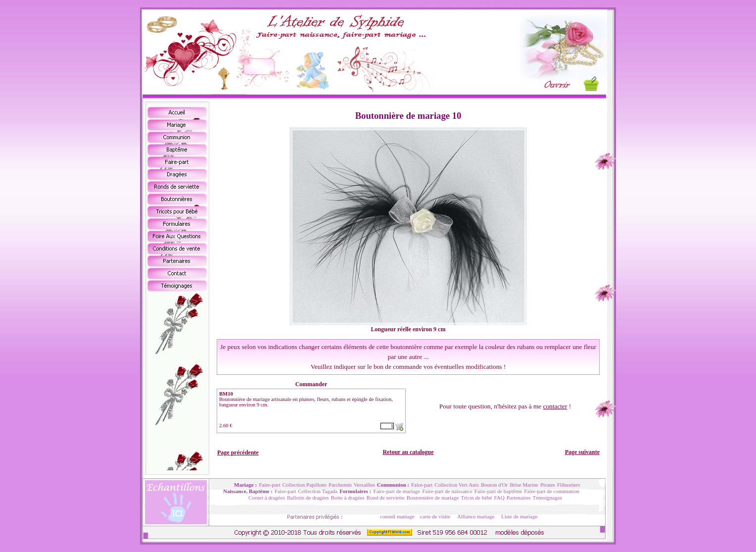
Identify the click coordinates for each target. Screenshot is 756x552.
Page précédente (238, 452)
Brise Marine (524, 485)
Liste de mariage (519, 516)
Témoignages (547, 498)
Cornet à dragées (267, 498)
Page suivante (582, 452)
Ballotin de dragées (308, 498)
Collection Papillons (305, 485)
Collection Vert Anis (457, 485)
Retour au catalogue (408, 452)
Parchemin (340, 485)
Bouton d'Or (494, 485)
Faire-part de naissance (447, 491)
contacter (555, 406)
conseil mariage (397, 516)
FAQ (499, 498)
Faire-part (269, 485)
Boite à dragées (348, 498)
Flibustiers (568, 485)
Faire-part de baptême (498, 491)
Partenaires (519, 498)
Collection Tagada (318, 491)
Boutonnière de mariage (433, 498)
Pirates (548, 485)
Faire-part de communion (552, 491)
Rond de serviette (386, 498)
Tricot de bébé (476, 498)
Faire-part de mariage (397, 491)
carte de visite (435, 516)
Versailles (364, 485)
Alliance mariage (476, 516)
